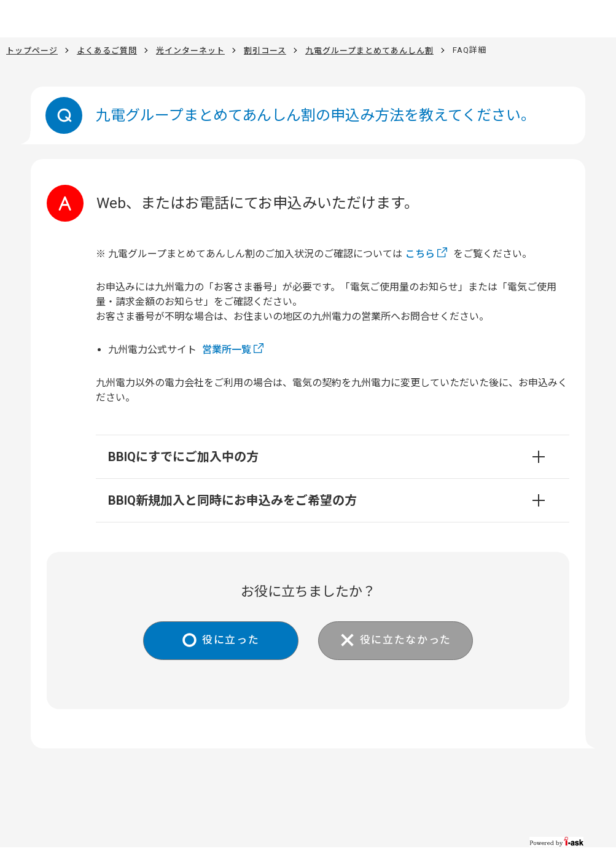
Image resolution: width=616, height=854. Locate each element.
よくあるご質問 (107, 50)
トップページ (32, 50)
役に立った (226, 641)
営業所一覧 (227, 350)
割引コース (265, 50)
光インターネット (190, 50)
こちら (420, 254)
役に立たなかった (411, 641)
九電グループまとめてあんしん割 (369, 50)
